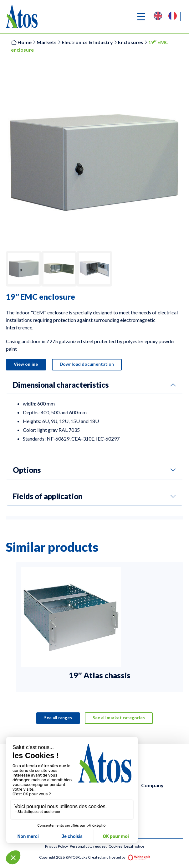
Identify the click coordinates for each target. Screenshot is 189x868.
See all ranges (58, 718)
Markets (47, 42)
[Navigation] (141, 17)
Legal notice (134, 847)
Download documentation (87, 364)
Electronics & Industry (87, 42)
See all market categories (119, 718)
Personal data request (88, 847)
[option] (174, 16)
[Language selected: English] (168, 16)
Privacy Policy (56, 847)
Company (152, 785)
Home (21, 42)
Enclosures (131, 42)
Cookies (115, 847)
